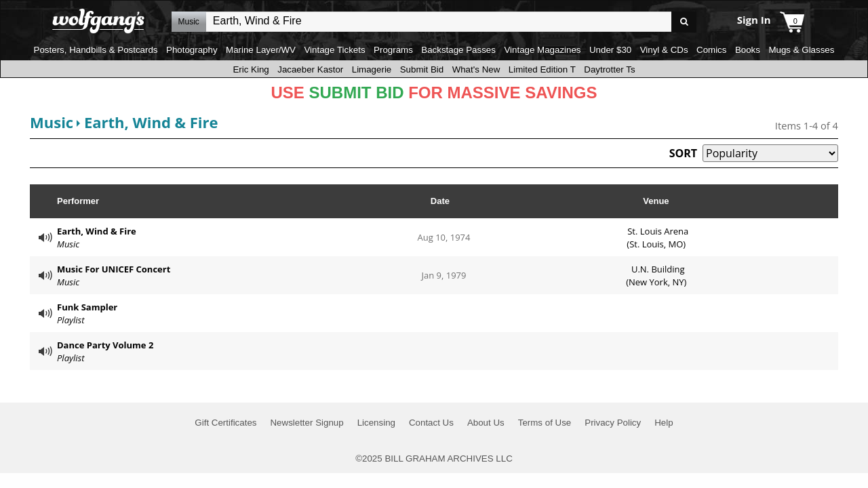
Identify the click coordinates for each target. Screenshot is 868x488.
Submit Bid (422, 69)
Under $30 (610, 50)
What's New (476, 69)
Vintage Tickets (334, 50)
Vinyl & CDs (664, 50)
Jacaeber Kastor (310, 69)
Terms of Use (545, 423)
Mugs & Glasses (801, 50)
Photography (192, 50)
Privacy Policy (613, 423)
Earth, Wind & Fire (151, 122)
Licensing (376, 423)
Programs (393, 50)
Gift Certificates (225, 423)
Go (684, 22)
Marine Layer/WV (261, 50)
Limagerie (372, 69)
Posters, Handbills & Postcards (96, 50)
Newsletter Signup (307, 423)
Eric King (251, 69)
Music (52, 122)
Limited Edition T (542, 69)
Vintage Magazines (542, 50)
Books (748, 50)
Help (664, 423)
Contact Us (431, 423)
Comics (711, 50)
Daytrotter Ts (609, 69)
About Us (486, 423)
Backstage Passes (458, 50)
